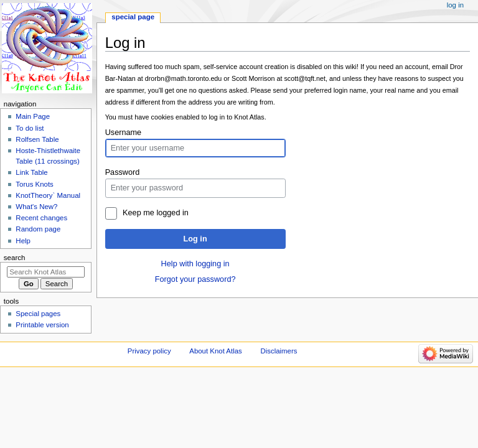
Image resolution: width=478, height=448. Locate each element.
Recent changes (41, 218)
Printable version (42, 325)
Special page (133, 17)
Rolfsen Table (37, 139)
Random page (38, 229)
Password (123, 172)
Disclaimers (279, 351)
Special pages (38, 314)
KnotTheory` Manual (48, 195)
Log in (195, 239)
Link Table (31, 172)
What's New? (36, 207)
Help (23, 241)
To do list (30, 128)
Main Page (33, 116)
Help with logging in (195, 264)
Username (124, 133)
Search (15, 258)
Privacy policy (149, 351)
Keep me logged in (156, 213)
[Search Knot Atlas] (46, 272)
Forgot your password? (195, 279)
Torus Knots (34, 184)
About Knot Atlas (215, 351)
